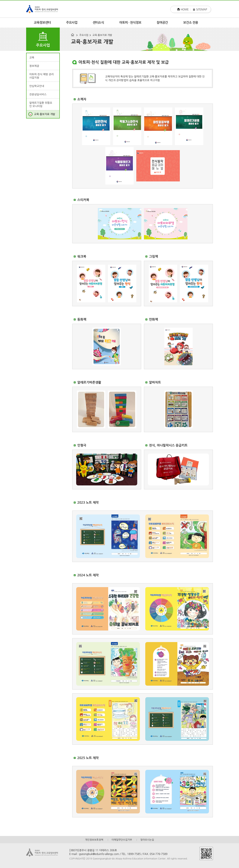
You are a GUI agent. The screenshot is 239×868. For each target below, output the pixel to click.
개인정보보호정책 (94, 840)
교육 (32, 58)
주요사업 (72, 23)
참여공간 (162, 23)
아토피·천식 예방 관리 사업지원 (41, 76)
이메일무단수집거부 (122, 840)
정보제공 (34, 66)
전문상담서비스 (38, 94)
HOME (185, 9)
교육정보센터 (42, 23)
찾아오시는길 (147, 840)
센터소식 (98, 23)
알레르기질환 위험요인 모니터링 (41, 104)
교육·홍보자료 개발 (102, 35)
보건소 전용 (191, 23)
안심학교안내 (37, 86)
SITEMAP (202, 9)
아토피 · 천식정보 (130, 23)
